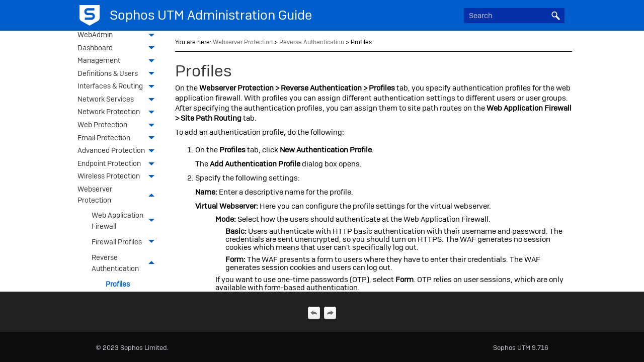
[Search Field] (514, 16)
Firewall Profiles (126, 242)
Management (119, 61)
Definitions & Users (119, 74)
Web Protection (119, 126)
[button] (555, 16)
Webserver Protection (119, 196)
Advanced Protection (119, 151)
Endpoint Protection (119, 164)
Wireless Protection (119, 177)
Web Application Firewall (126, 221)
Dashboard (119, 49)
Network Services (119, 100)
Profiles (118, 284)
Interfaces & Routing (119, 87)
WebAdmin (119, 36)
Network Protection (119, 113)
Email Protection (119, 139)
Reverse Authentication (126, 263)
